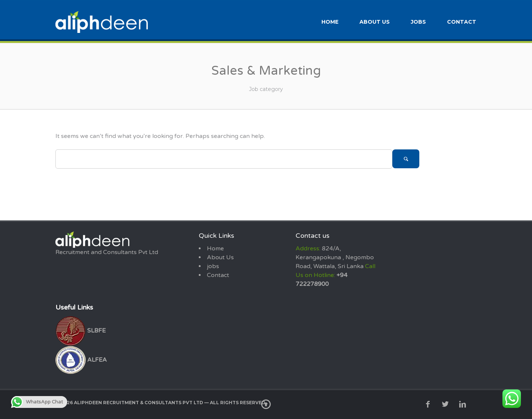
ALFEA (81, 359)
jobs (418, 21)
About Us (375, 21)
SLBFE (81, 330)
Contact (462, 21)
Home (330, 21)
